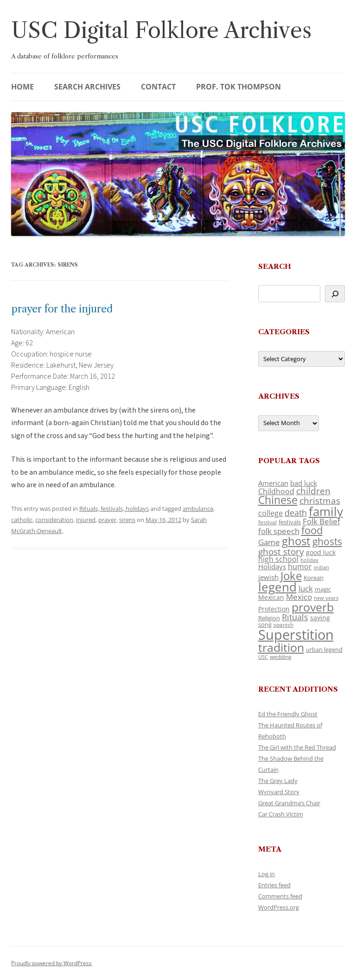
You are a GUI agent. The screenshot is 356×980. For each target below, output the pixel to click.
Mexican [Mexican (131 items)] (271, 597)
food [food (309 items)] (312, 530)
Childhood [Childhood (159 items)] (276, 491)
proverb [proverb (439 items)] (313, 607)
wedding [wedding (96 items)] (281, 656)
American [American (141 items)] (273, 483)
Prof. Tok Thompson (238, 87)
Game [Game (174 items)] (269, 542)
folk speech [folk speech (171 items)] (279, 531)
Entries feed (274, 885)
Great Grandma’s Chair (289, 803)
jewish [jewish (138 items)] (268, 577)
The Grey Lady (278, 781)
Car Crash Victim (281, 814)
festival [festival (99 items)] (267, 522)
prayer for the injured (62, 309)
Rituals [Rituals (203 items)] (295, 617)
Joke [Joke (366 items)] (291, 576)
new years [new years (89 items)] (326, 598)
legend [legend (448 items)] (277, 587)
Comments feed (280, 896)
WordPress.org (279, 907)
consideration (54, 520)
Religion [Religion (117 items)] (269, 618)
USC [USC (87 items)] (263, 657)
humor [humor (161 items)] (300, 566)
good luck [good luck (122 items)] (321, 552)
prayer (107, 520)
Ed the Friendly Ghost (288, 714)
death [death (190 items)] (296, 513)
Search (275, 266)
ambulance (198, 509)
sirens (127, 520)
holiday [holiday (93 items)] (309, 560)
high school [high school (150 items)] (278, 559)
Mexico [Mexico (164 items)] (299, 597)
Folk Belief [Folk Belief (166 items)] (321, 521)
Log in (267, 874)
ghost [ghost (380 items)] (296, 541)
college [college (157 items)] (270, 513)
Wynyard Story (279, 792)
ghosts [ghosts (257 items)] (327, 541)
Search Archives (87, 87)
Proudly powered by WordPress (51, 963)
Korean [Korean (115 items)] (314, 578)
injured (86, 520)
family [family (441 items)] (326, 511)
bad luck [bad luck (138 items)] (304, 483)
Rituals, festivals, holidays (114, 509)
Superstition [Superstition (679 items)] (296, 635)
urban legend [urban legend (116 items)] (324, 649)
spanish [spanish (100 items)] (283, 624)
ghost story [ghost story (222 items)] (281, 551)
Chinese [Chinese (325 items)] (278, 500)
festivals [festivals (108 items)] (290, 522)
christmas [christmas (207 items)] (320, 500)
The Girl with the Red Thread (297, 747)
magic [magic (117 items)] (323, 589)
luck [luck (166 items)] (306, 589)
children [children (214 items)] (313, 491)
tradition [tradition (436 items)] (281, 647)
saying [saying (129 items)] (320, 618)
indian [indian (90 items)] (321, 567)
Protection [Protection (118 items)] (274, 609)
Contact (158, 87)
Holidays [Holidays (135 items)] (272, 566)
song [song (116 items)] (265, 624)
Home (22, 87)
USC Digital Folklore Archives (161, 30)
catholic (22, 520)
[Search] (335, 294)
